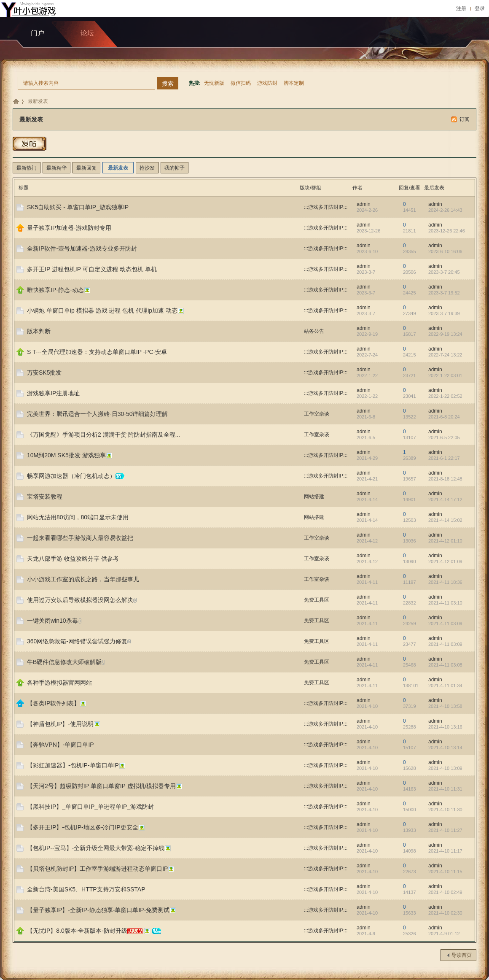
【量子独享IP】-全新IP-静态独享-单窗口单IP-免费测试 (98, 910)
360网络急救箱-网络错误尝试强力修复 (77, 641)
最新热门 (27, 168)
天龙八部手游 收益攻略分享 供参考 (73, 559)
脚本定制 (294, 83)
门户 (38, 33)
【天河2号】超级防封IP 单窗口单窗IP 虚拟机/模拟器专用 (101, 786)
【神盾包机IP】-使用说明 (60, 724)
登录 (480, 8)
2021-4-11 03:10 (445, 603)
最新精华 (56, 168)
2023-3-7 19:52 (444, 293)
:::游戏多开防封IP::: (326, 207)
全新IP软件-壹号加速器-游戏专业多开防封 (82, 248)
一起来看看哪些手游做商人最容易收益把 (80, 538)
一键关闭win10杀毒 (52, 621)
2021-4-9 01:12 (444, 934)
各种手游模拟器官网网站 (59, 683)
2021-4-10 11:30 (445, 810)
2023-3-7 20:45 (444, 272)
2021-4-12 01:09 (445, 562)
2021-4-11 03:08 (445, 665)
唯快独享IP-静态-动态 (55, 290)
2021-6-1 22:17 (444, 458)
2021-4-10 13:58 (445, 706)
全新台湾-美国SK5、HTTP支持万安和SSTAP (86, 889)
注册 (461, 8)
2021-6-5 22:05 (444, 437)
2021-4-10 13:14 (445, 748)
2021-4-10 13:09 (445, 768)
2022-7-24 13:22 (445, 355)
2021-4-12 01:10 (445, 541)
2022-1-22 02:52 (445, 396)
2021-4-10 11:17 (445, 851)
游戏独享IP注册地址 (53, 393)
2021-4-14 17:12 (445, 499)
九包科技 (16, 101)
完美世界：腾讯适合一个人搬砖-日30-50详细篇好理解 (97, 414)
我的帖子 (175, 168)
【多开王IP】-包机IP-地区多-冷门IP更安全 (83, 827)
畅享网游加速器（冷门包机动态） (71, 476)
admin (364, 204)
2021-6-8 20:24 (444, 417)
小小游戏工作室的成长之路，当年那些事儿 (83, 579)
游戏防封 (267, 83)
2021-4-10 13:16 (445, 727)
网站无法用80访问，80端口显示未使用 (78, 517)
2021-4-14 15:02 (445, 520)
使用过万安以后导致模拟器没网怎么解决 (80, 600)
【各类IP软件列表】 (53, 703)
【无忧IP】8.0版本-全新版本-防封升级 (77, 931)
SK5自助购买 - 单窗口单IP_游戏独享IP (78, 207)
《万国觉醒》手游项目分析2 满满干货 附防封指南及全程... (103, 435)
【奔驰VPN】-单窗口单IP (60, 745)
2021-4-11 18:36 (445, 582)
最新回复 (86, 168)
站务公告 (314, 331)
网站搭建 (314, 497)
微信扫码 (241, 83)
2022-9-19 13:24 (445, 334)
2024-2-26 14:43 (445, 210)
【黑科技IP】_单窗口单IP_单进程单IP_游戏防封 (90, 807)
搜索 (168, 84)
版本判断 (39, 331)
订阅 (465, 119)
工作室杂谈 (317, 414)
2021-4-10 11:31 (445, 789)
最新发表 (38, 101)
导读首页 (462, 955)
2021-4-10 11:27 (445, 830)
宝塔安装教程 (45, 497)
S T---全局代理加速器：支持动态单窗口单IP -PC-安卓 (97, 352)
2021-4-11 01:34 (445, 686)
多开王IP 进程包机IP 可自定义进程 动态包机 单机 (92, 269)
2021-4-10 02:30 (445, 913)
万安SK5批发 (44, 373)
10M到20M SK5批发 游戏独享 (66, 455)
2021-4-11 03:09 (445, 624)
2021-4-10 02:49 (445, 892)
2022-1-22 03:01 (445, 375)
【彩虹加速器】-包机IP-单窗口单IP (73, 765)
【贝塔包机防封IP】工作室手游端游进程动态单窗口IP (97, 869)
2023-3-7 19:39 (444, 313)
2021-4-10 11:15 (445, 872)
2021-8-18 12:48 (445, 479)
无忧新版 (214, 83)
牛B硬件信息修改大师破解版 (64, 662)
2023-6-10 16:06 (445, 251)
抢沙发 (147, 168)
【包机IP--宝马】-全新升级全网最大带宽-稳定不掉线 (96, 848)
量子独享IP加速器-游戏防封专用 (69, 228)
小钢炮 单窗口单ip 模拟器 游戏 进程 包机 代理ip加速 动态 (102, 310)
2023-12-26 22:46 (447, 231)
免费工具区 (317, 600)
